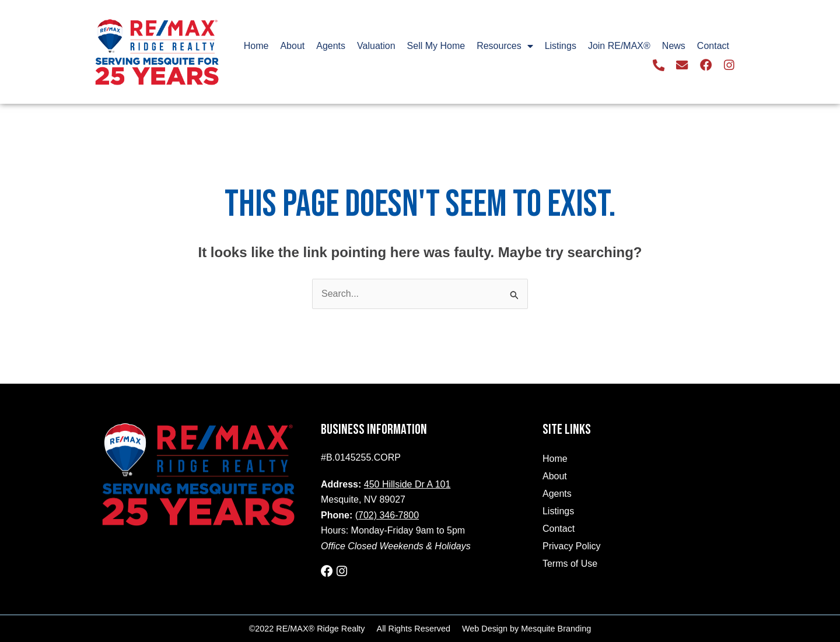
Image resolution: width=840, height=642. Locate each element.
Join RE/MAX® (619, 46)
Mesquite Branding (556, 628)
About (292, 46)
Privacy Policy (572, 546)
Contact (713, 46)
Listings (561, 46)
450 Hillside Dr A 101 (407, 484)
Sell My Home (436, 46)
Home (256, 46)
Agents (331, 46)
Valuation (376, 46)
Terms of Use (570, 564)
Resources (505, 46)
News (674, 46)
